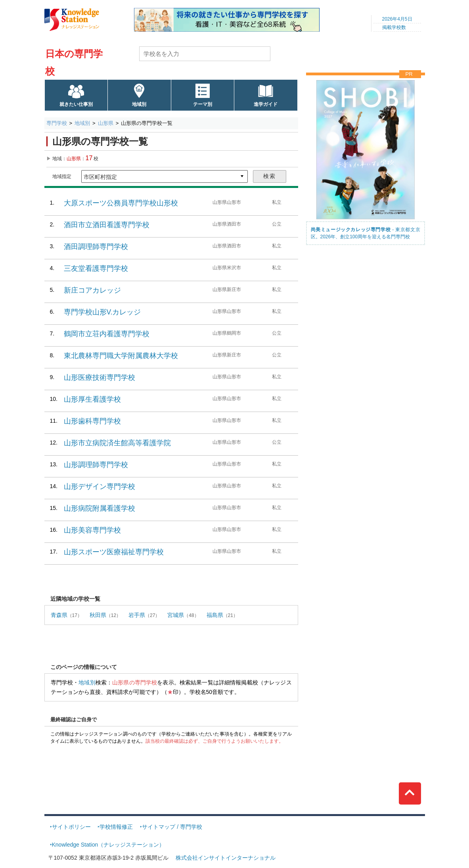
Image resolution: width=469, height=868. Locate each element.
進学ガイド (266, 104)
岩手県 (137, 615)
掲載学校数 (394, 27)
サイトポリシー (71, 827)
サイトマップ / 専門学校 (172, 827)
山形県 (106, 123)
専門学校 (57, 123)
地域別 (139, 104)
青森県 (59, 615)
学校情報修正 (116, 827)
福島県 (215, 615)
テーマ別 (203, 104)
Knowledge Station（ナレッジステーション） (108, 845)
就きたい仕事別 (76, 104)
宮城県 (176, 615)
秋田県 (98, 615)
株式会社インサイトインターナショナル (226, 858)
